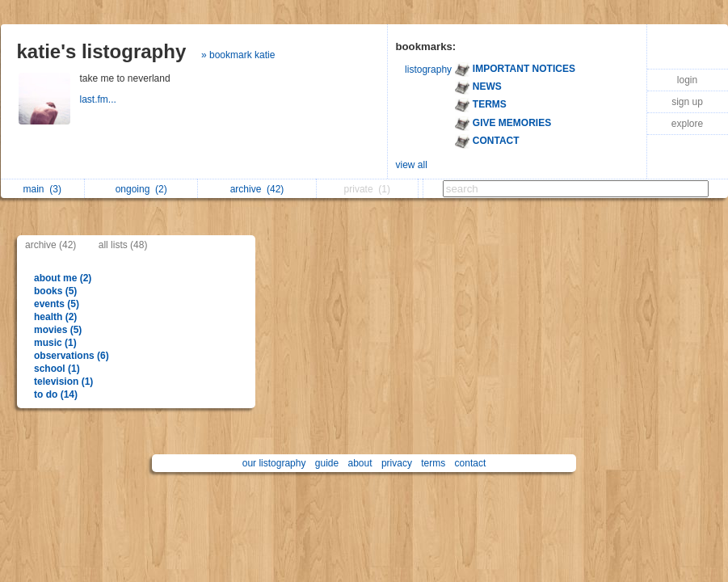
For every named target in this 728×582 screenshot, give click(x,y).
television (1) (63, 382)
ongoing (141, 189)
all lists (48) (123, 245)
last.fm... (100, 99)
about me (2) (63, 278)
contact (471, 463)
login (687, 80)
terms (433, 463)
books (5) (55, 291)
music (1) (55, 343)
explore (687, 124)
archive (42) (50, 245)
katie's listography (102, 51)
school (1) (57, 369)
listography (428, 70)
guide (327, 463)
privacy (397, 463)
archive (257, 189)
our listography (274, 463)
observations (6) (72, 356)
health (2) (55, 317)
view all (412, 165)
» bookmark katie (238, 55)
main (42, 189)
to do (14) (56, 394)
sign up (687, 102)
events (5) (57, 304)
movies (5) (58, 330)
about (360, 463)
